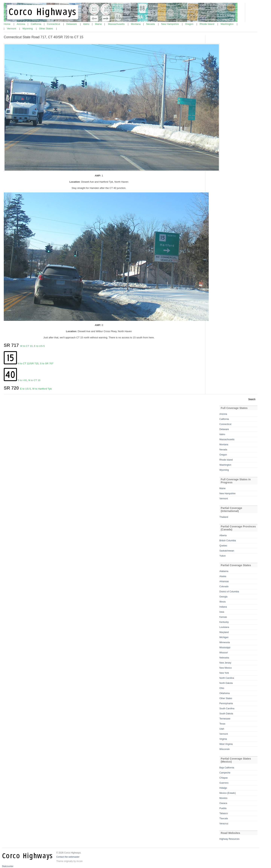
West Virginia (226, 744)
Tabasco (224, 813)
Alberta (223, 535)
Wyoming (28, 29)
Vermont (12, 29)
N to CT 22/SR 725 (28, 363)
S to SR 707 (47, 363)
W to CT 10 (26, 346)
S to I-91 (22, 380)
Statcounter (8, 866)
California (36, 24)
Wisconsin (225, 749)
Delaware (72, 24)
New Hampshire (170, 24)
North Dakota (226, 683)
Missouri (224, 653)
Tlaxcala (224, 818)
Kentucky (224, 622)
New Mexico (226, 668)
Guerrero (224, 783)
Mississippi (225, 648)
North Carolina (227, 678)
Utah (222, 729)
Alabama (224, 571)
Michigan (224, 637)
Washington (227, 24)
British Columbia (228, 541)
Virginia (223, 739)
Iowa (222, 612)
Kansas (223, 617)
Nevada (151, 24)
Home (7, 24)
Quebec (223, 546)
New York (224, 673)
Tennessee (225, 719)
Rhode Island (207, 24)
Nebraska (224, 658)
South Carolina (227, 709)
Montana (136, 24)
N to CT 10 (34, 380)
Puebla (223, 808)
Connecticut (54, 24)
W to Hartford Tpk (42, 389)
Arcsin (80, 861)
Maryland (224, 632)
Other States (46, 29)
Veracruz (224, 824)
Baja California (227, 768)
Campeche (225, 773)
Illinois (223, 602)
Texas (222, 724)
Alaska (223, 576)
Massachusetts (117, 24)
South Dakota (226, 714)
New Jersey (225, 663)
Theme (60, 861)
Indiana (223, 607)
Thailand (224, 517)
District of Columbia (229, 592)
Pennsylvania (226, 703)
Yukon (223, 556)
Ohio (222, 688)
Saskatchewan (227, 551)
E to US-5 (39, 346)
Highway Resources (230, 839)
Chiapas (224, 778)
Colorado (224, 587)
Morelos (223, 798)
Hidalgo (223, 788)
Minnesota (225, 642)
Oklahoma (225, 693)
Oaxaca (223, 803)
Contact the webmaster (68, 857)
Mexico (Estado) (228, 793)
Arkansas (224, 581)
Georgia (223, 597)
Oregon (190, 24)
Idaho (87, 24)
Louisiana (224, 627)
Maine (99, 24)
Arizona (21, 24)
